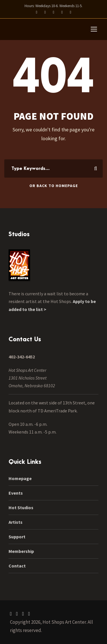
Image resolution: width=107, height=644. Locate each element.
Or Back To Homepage (54, 186)
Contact (17, 566)
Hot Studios (21, 507)
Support (17, 537)
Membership (21, 551)
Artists (16, 522)
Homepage (20, 478)
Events (16, 493)
